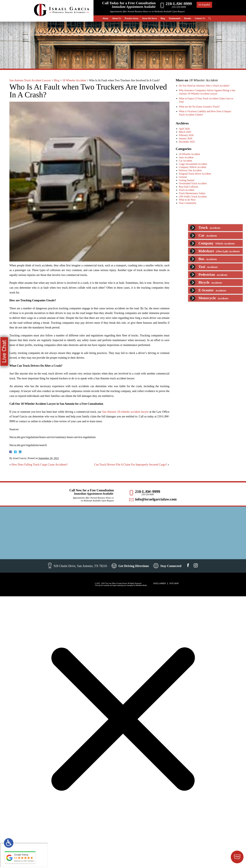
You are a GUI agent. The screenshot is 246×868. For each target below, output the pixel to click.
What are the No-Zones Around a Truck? (200, 107)
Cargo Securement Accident (193, 164)
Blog (163, 18)
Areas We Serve (149, 18)
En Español (204, 5)
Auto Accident (186, 157)
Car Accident (186, 161)
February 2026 (187, 135)
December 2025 (187, 142)
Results (188, 18)
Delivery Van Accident (191, 170)
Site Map (174, 583)
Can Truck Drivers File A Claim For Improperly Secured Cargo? (131, 465)
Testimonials (175, 18)
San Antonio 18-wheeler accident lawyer (125, 412)
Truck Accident (187, 190)
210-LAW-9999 (147, 492)
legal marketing (118, 585)
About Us (117, 18)
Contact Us (200, 18)
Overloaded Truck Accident (193, 183)
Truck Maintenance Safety (192, 193)
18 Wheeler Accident (74, 80)
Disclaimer (159, 583)
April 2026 (185, 129)
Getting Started (187, 180)
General (183, 177)
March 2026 (185, 132)
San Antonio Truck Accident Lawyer (30, 80)
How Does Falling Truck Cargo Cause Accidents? (40, 465)
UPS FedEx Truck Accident (193, 197)
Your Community (188, 203)
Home (106, 18)
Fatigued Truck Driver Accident (195, 174)
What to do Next (187, 200)
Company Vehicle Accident (193, 167)
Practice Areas (131, 18)
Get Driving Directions (134, 566)
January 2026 (186, 138)
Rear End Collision (189, 187)
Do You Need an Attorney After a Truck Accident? (205, 86)
